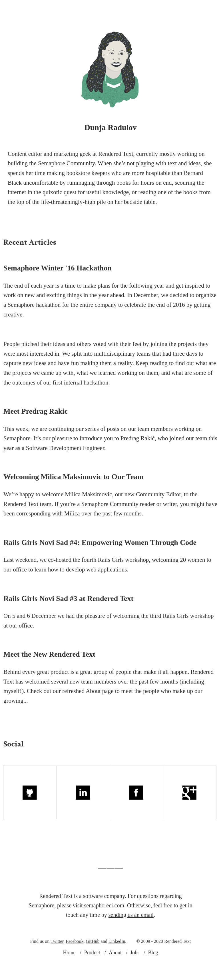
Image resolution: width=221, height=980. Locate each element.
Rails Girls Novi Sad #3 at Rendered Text (68, 619)
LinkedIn (117, 961)
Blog (168, 9)
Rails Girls (111, 580)
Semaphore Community (110, 524)
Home (69, 973)
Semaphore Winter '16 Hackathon (58, 288)
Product (57, 9)
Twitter (57, 961)
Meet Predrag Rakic (36, 431)
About (88, 9)
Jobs (144, 9)
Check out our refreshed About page (70, 711)
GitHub (93, 961)
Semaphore (21, 325)
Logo (117, 9)
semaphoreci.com (104, 925)
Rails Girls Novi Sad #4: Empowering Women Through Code (100, 562)
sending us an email (131, 935)
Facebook (75, 961)
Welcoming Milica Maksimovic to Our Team (74, 497)
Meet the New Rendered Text (49, 674)
